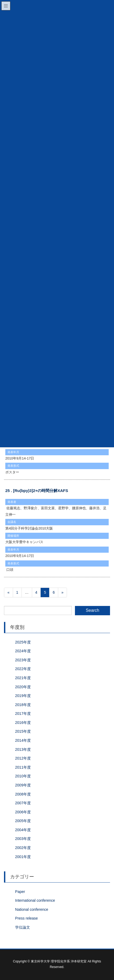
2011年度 (23, 767)
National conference (32, 909)
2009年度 (23, 785)
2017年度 (23, 714)
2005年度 (23, 821)
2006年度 (23, 812)
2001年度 (23, 857)
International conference (35, 900)
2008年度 (23, 794)
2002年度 (23, 848)
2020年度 (23, 687)
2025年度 (23, 642)
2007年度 (23, 803)
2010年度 (23, 776)
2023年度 (23, 660)
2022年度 (23, 669)
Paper (20, 892)
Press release (27, 918)
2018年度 (23, 705)
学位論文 (23, 927)
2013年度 (23, 749)
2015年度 (23, 731)
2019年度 (23, 696)
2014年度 (23, 740)
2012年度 (23, 758)
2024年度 (23, 651)
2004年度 (23, 830)
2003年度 (23, 839)
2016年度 (23, 723)
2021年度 (23, 678)
